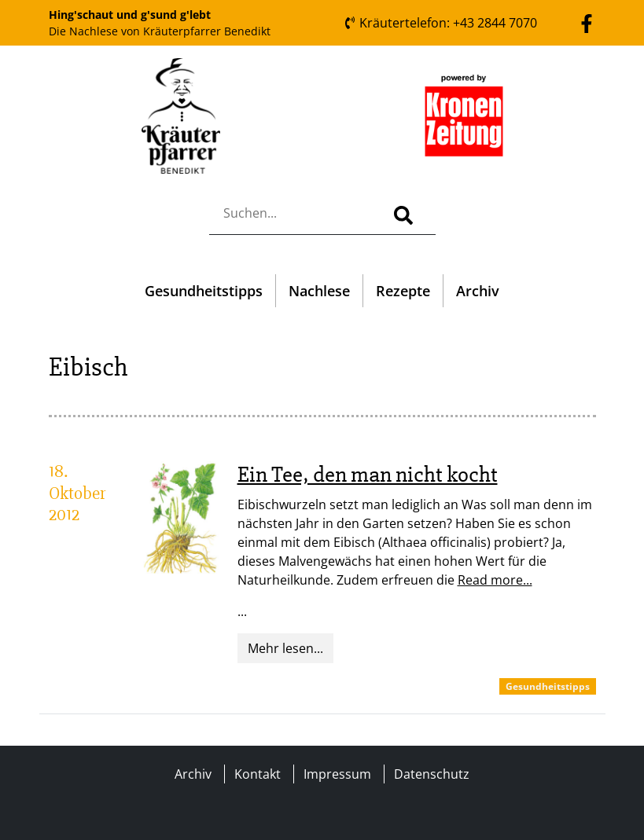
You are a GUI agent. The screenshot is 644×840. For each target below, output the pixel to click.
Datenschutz (432, 774)
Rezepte (403, 291)
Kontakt (258, 774)
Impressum (337, 774)
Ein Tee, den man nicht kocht (368, 475)
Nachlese (319, 291)
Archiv (478, 291)
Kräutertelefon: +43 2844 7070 (440, 23)
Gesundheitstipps (204, 291)
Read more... (495, 580)
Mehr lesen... (285, 648)
